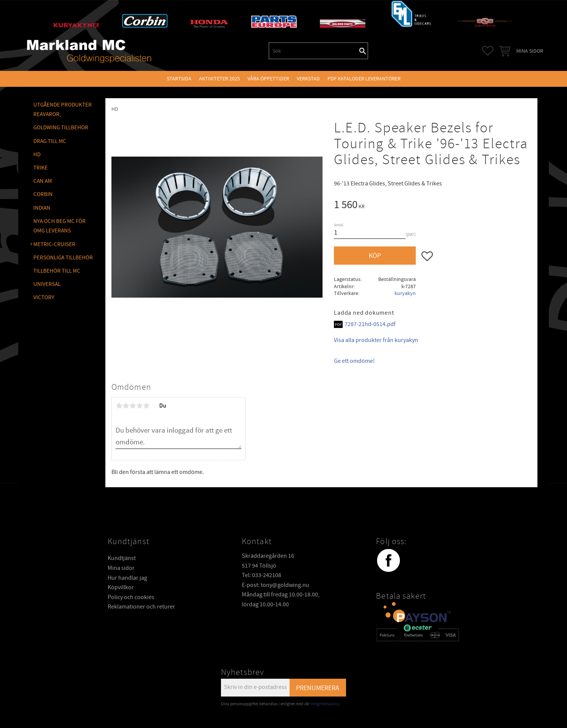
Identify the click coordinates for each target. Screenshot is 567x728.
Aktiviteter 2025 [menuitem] (219, 79)
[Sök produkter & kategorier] (313, 51)
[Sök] (363, 51)
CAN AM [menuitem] (43, 181)
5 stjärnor (146, 406)
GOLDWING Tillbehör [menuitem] (61, 128)
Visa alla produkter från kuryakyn (376, 340)
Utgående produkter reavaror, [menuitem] (63, 110)
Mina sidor (121, 568)
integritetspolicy (325, 704)
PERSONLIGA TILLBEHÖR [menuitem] (63, 258)
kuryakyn (405, 293)
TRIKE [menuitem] (41, 168)
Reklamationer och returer (141, 607)
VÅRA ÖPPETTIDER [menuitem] (268, 79)
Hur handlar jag (127, 578)
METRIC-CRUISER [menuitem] (54, 244)
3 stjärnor (133, 406)
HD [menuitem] (37, 155)
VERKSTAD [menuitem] (308, 79)
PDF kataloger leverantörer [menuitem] (364, 79)
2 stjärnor (126, 406)
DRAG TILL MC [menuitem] (50, 141)
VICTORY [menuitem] (44, 297)
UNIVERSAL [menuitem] (47, 284)
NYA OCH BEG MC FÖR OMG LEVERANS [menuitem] (60, 226)
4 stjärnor (139, 406)
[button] (488, 51)
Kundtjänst (122, 558)
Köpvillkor (121, 587)
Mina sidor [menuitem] (530, 51)
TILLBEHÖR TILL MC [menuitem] (57, 271)
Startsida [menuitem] (179, 79)
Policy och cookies (131, 597)
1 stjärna (119, 406)
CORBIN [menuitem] (43, 194)
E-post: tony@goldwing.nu (276, 585)
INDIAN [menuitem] (42, 208)
